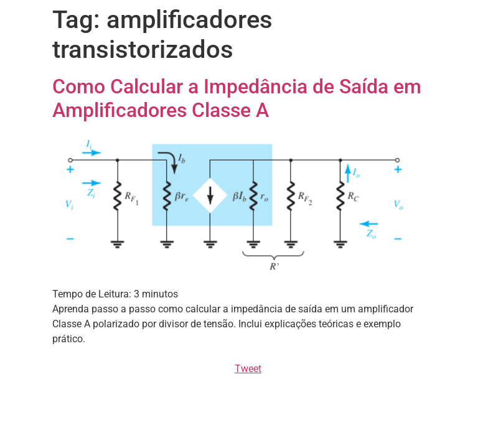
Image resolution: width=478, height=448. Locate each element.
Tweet (248, 369)
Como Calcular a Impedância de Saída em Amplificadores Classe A (237, 98)
